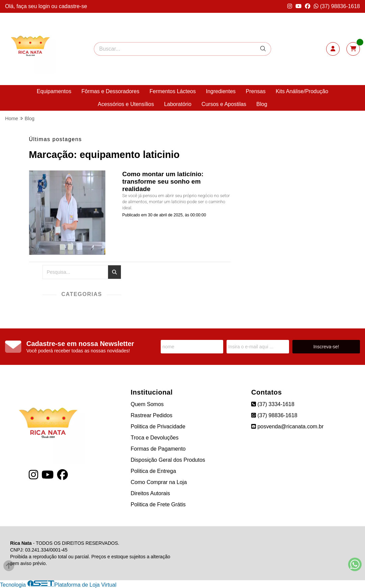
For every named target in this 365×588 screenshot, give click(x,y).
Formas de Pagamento (158, 449)
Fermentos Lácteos (173, 91)
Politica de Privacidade (158, 426)
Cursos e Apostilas (224, 104)
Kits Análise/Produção (302, 91)
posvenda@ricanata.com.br (287, 426)
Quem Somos (147, 404)
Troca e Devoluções (155, 438)
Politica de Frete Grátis (158, 504)
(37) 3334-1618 (273, 404)
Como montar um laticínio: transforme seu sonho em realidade (163, 181)
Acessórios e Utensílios (126, 104)
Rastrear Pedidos (152, 415)
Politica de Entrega (153, 471)
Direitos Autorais (150, 493)
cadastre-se (73, 6)
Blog (262, 104)
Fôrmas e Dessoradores (110, 91)
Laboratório (178, 104)
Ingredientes (221, 91)
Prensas (256, 91)
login (45, 6)
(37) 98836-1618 (337, 6)
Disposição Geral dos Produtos (168, 460)
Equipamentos (54, 91)
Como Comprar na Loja (159, 482)
